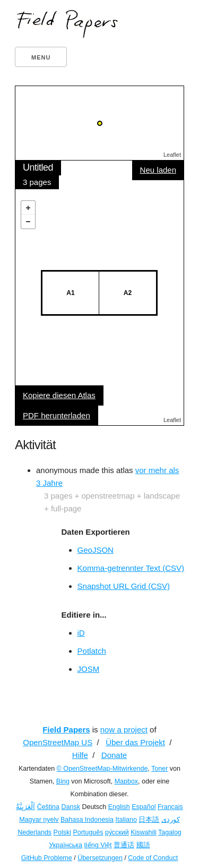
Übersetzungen (100, 858)
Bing (63, 781)
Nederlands (34, 832)
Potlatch (92, 651)
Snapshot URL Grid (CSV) (124, 586)
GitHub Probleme (47, 858)
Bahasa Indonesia (87, 820)
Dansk (71, 807)
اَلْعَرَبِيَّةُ (25, 807)
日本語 (149, 820)
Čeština (48, 807)
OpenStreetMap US (58, 742)
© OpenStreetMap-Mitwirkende (102, 769)
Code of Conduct (153, 858)
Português (88, 832)
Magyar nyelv (39, 820)
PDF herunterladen (57, 415)
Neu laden (158, 170)
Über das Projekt (135, 742)
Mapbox (126, 781)
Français (170, 807)
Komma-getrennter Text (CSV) (131, 568)
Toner (159, 769)
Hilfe (80, 755)
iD (81, 633)
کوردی (171, 820)
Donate (114, 755)
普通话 (124, 845)
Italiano (126, 820)
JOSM (89, 669)
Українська (66, 845)
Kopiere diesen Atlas (59, 395)
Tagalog (170, 832)
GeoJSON (96, 550)
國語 (143, 845)
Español (144, 807)
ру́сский (117, 832)
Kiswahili (144, 832)
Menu (41, 57)
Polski (62, 832)
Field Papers (66, 730)
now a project (124, 730)
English (119, 807)
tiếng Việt (98, 845)
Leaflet (172, 155)
